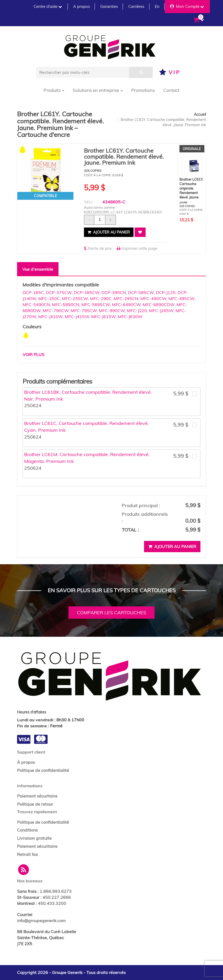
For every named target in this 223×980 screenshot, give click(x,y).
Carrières (136, 6)
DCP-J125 (166, 292)
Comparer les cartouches (111, 613)
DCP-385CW (87, 292)
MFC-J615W (103, 317)
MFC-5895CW (96, 304)
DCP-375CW (59, 292)
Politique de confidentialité (43, 770)
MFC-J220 (137, 311)
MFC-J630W (130, 317)
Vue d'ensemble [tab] (38, 269)
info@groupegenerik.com (41, 921)
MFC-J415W (77, 317)
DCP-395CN (114, 292)
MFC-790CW (56, 311)
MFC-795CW (84, 311)
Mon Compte (187, 6)
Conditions (27, 830)
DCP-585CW (141, 292)
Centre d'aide (48, 6)
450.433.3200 (52, 903)
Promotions (143, 90)
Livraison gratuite (34, 838)
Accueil (200, 114)
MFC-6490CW (126, 304)
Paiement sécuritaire (37, 796)
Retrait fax (28, 854)
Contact (171, 90)
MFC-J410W (51, 317)
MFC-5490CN (36, 304)
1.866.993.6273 (56, 891)
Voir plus (33, 355)
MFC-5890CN (66, 304)
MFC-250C (49, 298)
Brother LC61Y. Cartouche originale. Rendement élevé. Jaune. (191, 188)
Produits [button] (54, 90)
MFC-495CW (181, 298)
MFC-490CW (153, 298)
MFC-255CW (75, 298)
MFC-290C (101, 298)
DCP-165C (33, 292)
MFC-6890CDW (159, 304)
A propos (81, 6)
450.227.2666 (57, 897)
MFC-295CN (126, 298)
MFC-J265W (161, 311)
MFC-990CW (112, 311)
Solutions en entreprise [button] (98, 90)
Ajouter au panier (109, 232)
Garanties (109, 6)
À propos (26, 762)
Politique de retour (35, 804)
